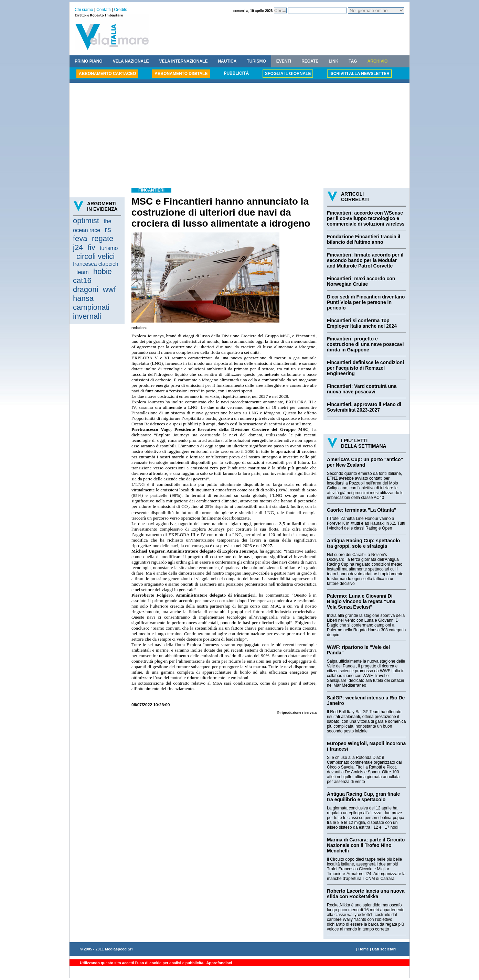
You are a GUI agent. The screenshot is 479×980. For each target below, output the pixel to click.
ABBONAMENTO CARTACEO (107, 74)
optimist (86, 221)
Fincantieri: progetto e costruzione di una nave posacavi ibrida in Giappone (365, 344)
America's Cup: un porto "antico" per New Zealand (365, 462)
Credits (120, 10)
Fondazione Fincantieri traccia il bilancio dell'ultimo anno (364, 239)
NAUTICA (227, 61)
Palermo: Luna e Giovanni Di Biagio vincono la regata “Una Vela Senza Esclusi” (361, 601)
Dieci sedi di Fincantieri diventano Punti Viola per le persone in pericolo (366, 302)
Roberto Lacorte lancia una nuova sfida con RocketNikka (366, 894)
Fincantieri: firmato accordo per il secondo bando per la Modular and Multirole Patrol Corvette (365, 260)
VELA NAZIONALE (131, 61)
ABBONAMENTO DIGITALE (181, 74)
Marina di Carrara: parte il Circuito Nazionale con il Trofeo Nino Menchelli (366, 845)
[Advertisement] (239, 136)
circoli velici (95, 256)
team (83, 272)
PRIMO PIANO (89, 61)
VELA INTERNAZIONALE (184, 61)
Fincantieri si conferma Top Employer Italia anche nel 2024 (362, 323)
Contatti (103, 10)
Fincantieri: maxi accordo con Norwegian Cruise (361, 281)
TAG (353, 61)
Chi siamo (84, 10)
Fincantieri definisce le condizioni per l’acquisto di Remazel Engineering (365, 368)
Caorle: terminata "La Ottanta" (362, 510)
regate (103, 238)
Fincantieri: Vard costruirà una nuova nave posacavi (362, 389)
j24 (78, 247)
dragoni (86, 289)
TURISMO (256, 61)
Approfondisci (219, 963)
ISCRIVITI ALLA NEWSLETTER (359, 74)
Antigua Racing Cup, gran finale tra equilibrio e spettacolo (363, 797)
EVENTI (284, 61)
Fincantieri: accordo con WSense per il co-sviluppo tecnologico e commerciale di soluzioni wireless (366, 218)
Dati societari (384, 949)
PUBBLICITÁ (236, 73)
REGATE (310, 61)
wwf (109, 289)
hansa (83, 298)
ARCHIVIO (378, 61)
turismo (109, 248)
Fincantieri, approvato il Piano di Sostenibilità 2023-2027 (364, 407)
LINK (333, 61)
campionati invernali (91, 312)
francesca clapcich (96, 264)
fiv (92, 247)
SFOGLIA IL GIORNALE (288, 74)
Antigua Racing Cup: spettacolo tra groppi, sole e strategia (363, 543)
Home (364, 949)
